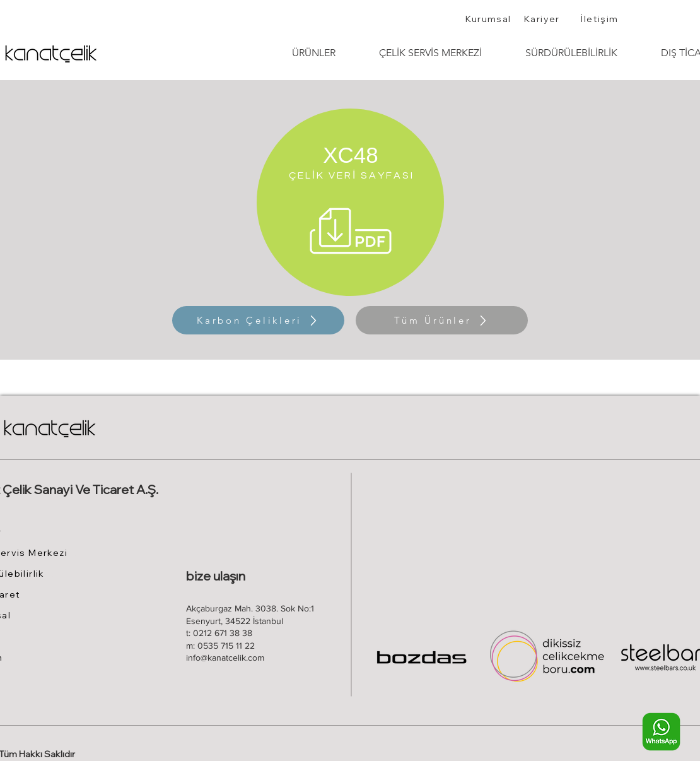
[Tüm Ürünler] (442, 320)
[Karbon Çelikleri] (258, 320)
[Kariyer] (543, 19)
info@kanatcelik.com (225, 658)
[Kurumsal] (490, 19)
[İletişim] (601, 19)
